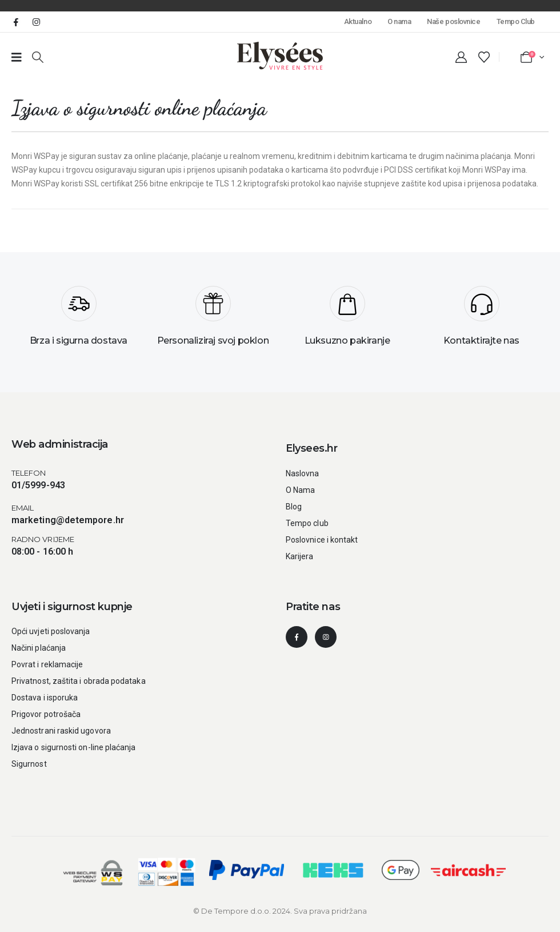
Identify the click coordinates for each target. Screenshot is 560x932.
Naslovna (303, 473)
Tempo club (307, 523)
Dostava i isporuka (45, 698)
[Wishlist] (484, 57)
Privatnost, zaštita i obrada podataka (79, 681)
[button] (38, 57)
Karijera (300, 556)
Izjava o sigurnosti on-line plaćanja (74, 747)
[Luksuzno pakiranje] (347, 320)
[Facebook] (16, 22)
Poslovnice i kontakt (322, 540)
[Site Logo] (280, 56)
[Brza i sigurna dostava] (79, 320)
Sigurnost (29, 764)
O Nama (300, 490)
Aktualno (358, 21)
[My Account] (461, 57)
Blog (294, 507)
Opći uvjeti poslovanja (51, 631)
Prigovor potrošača (46, 714)
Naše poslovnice (453, 21)
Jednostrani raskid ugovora (61, 731)
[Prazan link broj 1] (17, 57)
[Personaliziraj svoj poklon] (213, 320)
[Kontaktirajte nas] (481, 320)
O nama (399, 21)
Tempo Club (516, 21)
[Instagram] (36, 22)
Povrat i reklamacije (47, 664)
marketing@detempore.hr (68, 520)
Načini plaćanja (39, 648)
